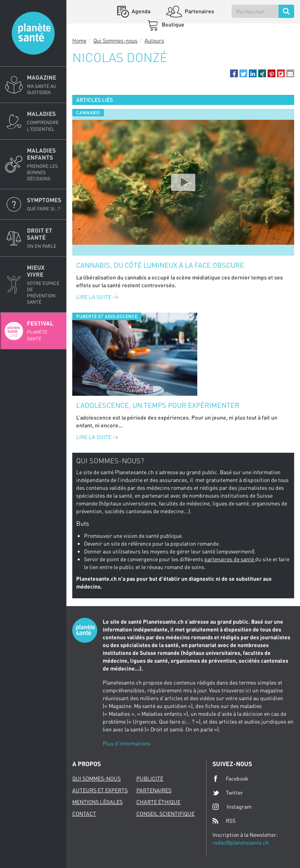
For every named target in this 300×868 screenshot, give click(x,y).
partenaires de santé (230, 559)
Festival (44, 331)
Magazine (44, 85)
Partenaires (199, 11)
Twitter (228, 793)
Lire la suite (97, 297)
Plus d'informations (127, 743)
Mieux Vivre (44, 285)
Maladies (44, 121)
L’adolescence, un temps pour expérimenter (158, 405)
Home (79, 40)
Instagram (232, 807)
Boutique (172, 24)
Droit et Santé (44, 238)
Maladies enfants (44, 165)
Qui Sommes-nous (115, 40)
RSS (224, 821)
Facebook (230, 779)
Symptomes (44, 204)
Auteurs (154, 40)
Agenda (140, 11)
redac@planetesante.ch (241, 842)
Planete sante (33, 33)
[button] (234, 73)
